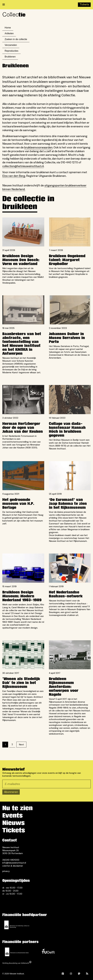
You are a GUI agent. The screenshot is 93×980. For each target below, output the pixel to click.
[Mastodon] (79, 974)
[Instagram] (71, 974)
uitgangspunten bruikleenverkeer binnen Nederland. (44, 187)
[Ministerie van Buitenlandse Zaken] (17, 952)
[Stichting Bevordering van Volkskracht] (17, 963)
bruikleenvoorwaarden (38, 148)
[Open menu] (4, 5)
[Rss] (87, 974)
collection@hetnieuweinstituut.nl (23, 166)
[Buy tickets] (84, 5)
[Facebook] (63, 974)
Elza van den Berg (14, 176)
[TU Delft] (48, 952)
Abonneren (11, 792)
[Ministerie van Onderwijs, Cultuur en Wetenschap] (17, 925)
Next (21, 745)
